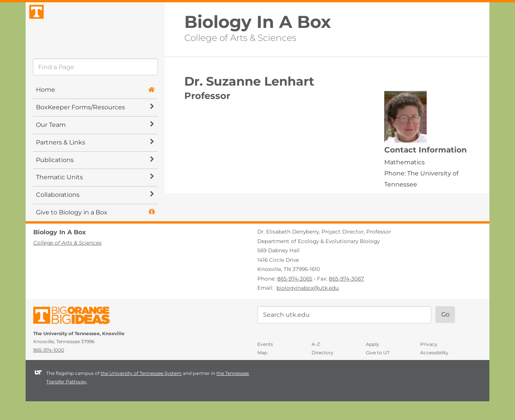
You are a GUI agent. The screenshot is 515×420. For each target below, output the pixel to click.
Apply (373, 363)
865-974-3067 (346, 297)
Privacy (429, 363)
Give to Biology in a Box (72, 231)
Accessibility (434, 371)
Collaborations (95, 214)
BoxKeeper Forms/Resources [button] (95, 126)
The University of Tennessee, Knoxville (95, 36)
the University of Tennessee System (141, 392)
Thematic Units (95, 196)
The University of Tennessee (76, 336)
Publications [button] (95, 179)
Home (45, 109)
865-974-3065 (295, 297)
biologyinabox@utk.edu (308, 307)
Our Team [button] (95, 144)
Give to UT (378, 371)
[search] (95, 86)
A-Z (316, 363)
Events (265, 363)
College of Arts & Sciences (240, 37)
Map (262, 371)
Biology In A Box (258, 22)
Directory (322, 371)
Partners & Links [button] (95, 161)
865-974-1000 (49, 369)
